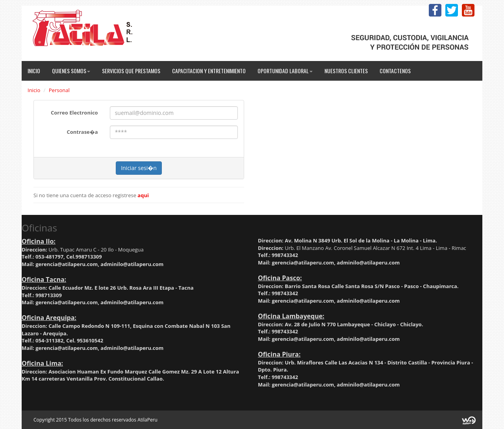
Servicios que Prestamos (131, 71)
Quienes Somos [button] (71, 71)
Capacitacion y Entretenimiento (209, 71)
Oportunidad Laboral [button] (285, 71)
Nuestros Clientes (346, 71)
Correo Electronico (74, 113)
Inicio (34, 71)
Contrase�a (82, 132)
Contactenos (395, 71)
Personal (59, 90)
